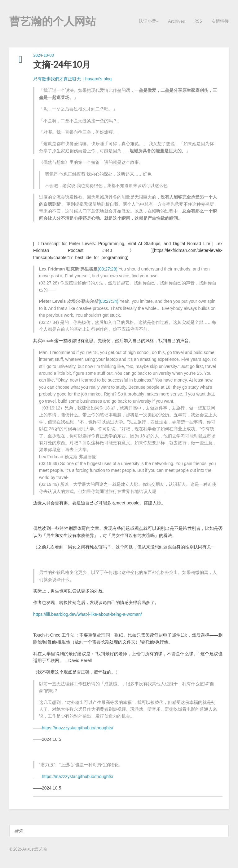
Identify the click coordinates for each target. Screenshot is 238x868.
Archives (176, 21)
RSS (198, 21)
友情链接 (220, 21)
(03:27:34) (108, 301)
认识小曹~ (149, 21)
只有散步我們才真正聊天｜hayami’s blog (72, 79)
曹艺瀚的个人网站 (53, 21)
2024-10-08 (43, 55)
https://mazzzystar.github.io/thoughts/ (77, 728)
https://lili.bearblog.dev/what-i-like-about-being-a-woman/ (88, 614)
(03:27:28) (108, 269)
